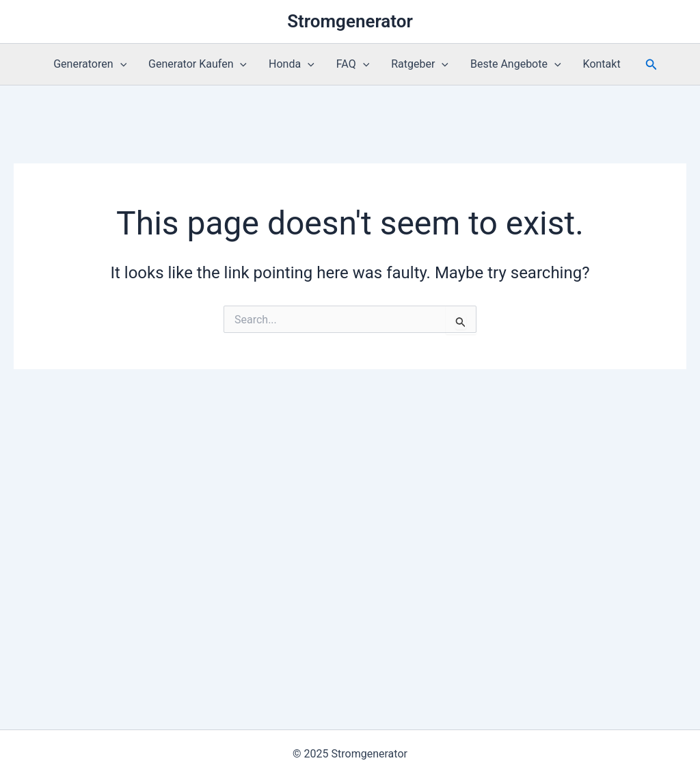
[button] (651, 65)
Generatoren (90, 64)
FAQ (353, 64)
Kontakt (602, 64)
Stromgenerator (350, 21)
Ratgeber (420, 64)
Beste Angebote (516, 64)
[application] (120, 64)
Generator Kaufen (198, 64)
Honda (292, 64)
